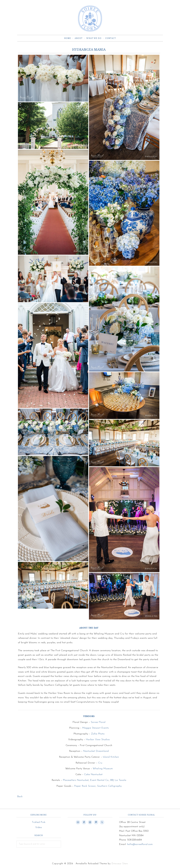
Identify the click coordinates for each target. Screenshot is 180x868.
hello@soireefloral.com (140, 845)
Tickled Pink (39, 823)
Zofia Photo (98, 735)
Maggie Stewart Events (95, 729)
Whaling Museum (103, 770)
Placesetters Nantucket (76, 781)
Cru (100, 764)
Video (39, 828)
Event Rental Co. (99, 781)
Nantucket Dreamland (96, 752)
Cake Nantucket (93, 775)
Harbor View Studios (98, 741)
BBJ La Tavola (118, 781)
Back (20, 798)
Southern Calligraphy (109, 787)
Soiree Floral (90, 19)
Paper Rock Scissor (85, 787)
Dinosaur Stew (120, 865)
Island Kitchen (111, 758)
